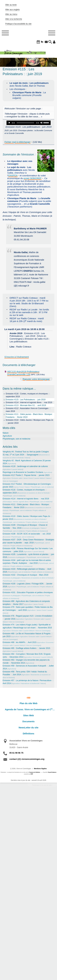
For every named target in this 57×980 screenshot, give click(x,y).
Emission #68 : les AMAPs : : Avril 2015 (20, 642)
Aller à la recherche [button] (14, 19)
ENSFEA (13, 175)
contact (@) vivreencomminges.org (27, 759)
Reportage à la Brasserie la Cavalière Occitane (23, 472)
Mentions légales (40, 769)
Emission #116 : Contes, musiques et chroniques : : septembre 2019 (28, 395)
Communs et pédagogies (31, 528)
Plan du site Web (28, 703)
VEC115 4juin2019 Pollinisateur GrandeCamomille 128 (23, 373)
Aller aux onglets (12, 10)
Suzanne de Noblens (35, 772)
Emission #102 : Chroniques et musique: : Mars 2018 (25, 575)
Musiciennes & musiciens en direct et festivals (34, 493)
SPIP (32, 774)
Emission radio (17, 478)
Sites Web (29, 715)
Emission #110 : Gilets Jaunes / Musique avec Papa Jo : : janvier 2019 (29, 421)
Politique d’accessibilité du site (18, 24)
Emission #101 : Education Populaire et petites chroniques (28, 592)
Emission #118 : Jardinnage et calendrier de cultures (25, 466)
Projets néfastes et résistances (37, 522)
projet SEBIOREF (33, 178)
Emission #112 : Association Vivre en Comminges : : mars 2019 (28, 410)
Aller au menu (11, 14)
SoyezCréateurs (52, 772)
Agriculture (7, 436)
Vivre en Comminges (10, 481)
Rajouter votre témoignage (36, 379)
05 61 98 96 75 (16, 753)
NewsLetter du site (28, 728)
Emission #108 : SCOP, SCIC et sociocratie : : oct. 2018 (27, 534)
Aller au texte (11, 5)
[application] (29, 123)
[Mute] (41, 123)
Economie (7, 537)
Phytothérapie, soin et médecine (16, 439)
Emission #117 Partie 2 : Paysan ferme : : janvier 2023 (26, 475)
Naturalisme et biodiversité (30, 683)
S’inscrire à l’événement (17, 357)
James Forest (28, 478)
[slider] (25, 123)
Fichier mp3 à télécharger (18, 142)
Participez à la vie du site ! (42, 785)
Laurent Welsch (17, 469)
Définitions (28, 734)
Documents (29, 721)
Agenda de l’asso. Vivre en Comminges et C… (30, 709)
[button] (38, 42)
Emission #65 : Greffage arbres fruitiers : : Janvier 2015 (26, 648)
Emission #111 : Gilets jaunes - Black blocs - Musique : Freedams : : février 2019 (29, 416)
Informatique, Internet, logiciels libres (16, 502)
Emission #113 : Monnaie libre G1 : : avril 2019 (26, 405)
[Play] (9, 123)
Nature (6, 433)
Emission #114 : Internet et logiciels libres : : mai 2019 (29, 402)
